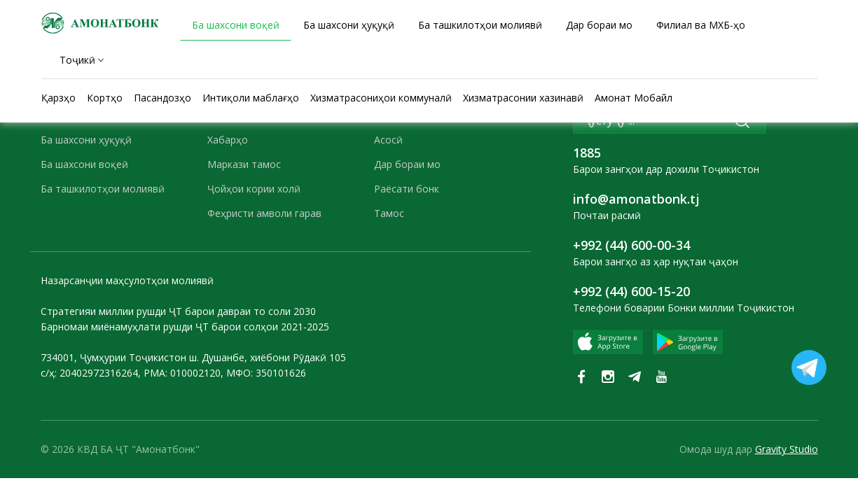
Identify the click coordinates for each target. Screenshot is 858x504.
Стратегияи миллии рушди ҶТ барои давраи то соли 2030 (178, 311)
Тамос (389, 213)
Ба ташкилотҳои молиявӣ (103, 189)
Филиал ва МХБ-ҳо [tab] (701, 25)
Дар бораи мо (407, 164)
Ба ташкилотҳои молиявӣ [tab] (480, 25)
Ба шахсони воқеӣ (84, 164)
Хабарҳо (228, 140)
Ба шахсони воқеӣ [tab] (236, 25)
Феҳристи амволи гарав (264, 213)
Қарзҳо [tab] (58, 98)
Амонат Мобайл (634, 98)
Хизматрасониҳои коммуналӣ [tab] (381, 98)
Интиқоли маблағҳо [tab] (251, 98)
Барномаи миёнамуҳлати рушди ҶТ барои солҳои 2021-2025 (185, 327)
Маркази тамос (244, 164)
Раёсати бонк (407, 189)
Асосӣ (388, 140)
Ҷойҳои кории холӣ (254, 189)
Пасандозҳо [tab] (162, 98)
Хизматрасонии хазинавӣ (523, 98)
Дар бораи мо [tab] (599, 25)
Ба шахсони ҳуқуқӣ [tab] (349, 25)
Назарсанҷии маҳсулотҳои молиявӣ (127, 280)
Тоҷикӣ (77, 60)
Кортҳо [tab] (105, 98)
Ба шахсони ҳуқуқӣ (86, 140)
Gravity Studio (787, 449)
